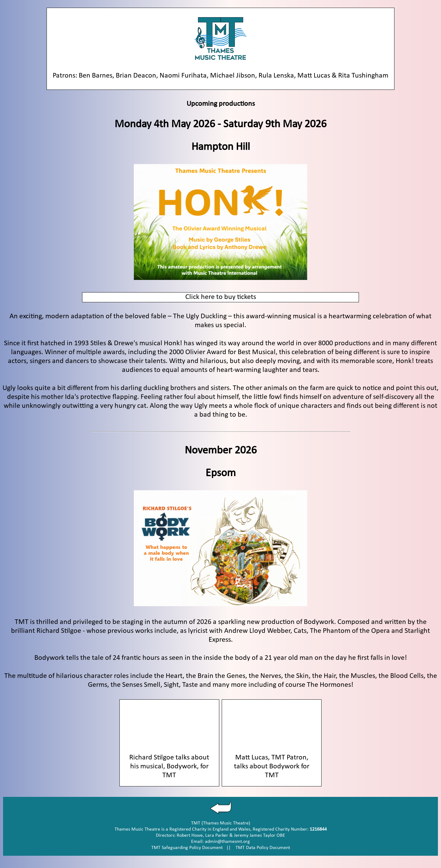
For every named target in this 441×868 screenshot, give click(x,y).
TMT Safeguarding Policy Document (187, 848)
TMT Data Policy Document (263, 848)
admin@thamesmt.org (227, 842)
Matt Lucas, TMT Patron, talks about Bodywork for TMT (272, 767)
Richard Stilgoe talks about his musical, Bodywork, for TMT (169, 767)
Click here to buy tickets (221, 297)
